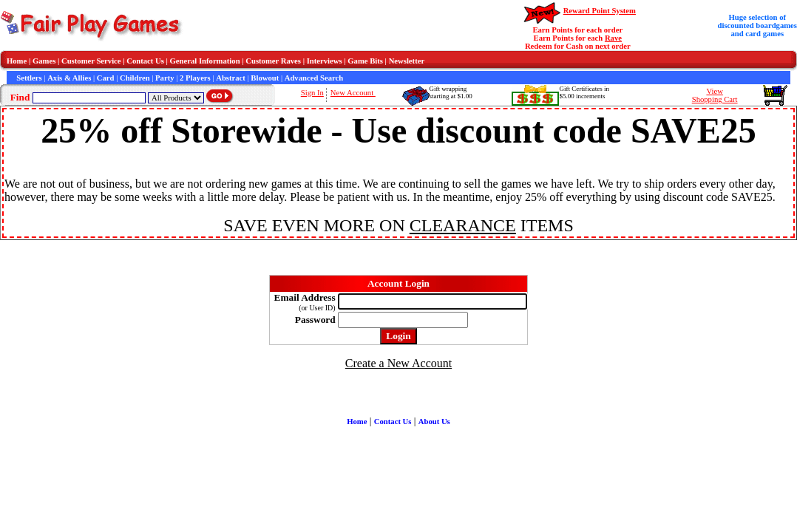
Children (135, 78)
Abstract (231, 78)
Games (44, 61)
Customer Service (91, 61)
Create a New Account (398, 363)
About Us (434, 422)
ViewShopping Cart (715, 95)
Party (165, 78)
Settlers (29, 78)
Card (106, 78)
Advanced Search (314, 78)
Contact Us (145, 61)
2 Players (195, 78)
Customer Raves (273, 61)
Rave (613, 38)
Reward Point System (600, 11)
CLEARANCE (463, 225)
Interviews (325, 61)
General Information (205, 61)
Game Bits (365, 61)
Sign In (312, 93)
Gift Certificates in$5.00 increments (584, 92)
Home (17, 61)
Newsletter (407, 61)
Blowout (265, 78)
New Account (353, 93)
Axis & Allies (69, 78)
